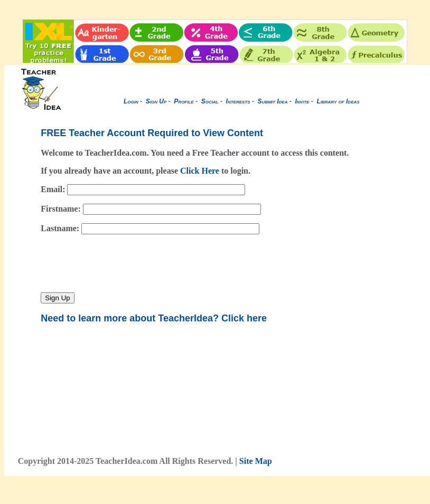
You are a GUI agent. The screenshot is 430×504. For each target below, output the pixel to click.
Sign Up (156, 101)
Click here (244, 318)
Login (131, 101)
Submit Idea (273, 101)
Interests (238, 101)
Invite (302, 101)
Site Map (256, 461)
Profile (184, 101)
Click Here (200, 171)
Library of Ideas (338, 101)
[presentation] (121, 263)
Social (210, 101)
